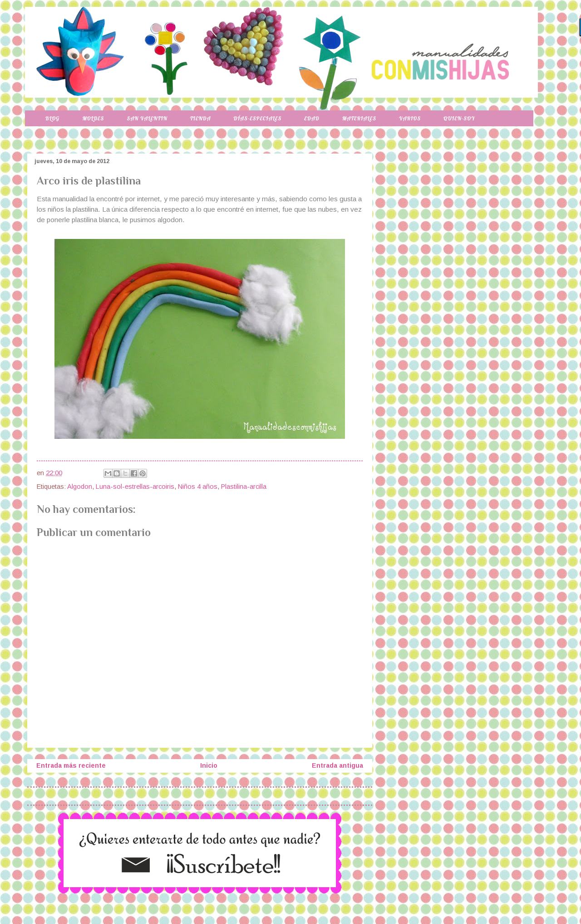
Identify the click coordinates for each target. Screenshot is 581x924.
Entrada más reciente (71, 765)
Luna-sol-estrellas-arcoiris (135, 487)
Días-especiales (257, 118)
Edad (312, 118)
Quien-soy (459, 118)
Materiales (359, 118)
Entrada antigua (337, 765)
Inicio (209, 765)
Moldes (93, 118)
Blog (52, 118)
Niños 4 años (198, 487)
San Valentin (147, 118)
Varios (410, 118)
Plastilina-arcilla (244, 487)
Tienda (201, 118)
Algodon (80, 487)
